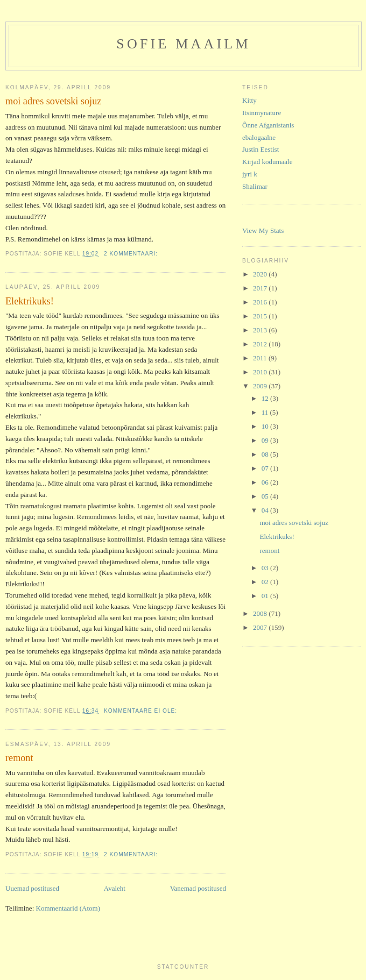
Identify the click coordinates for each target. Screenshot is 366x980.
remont (19, 758)
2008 (261, 613)
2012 (261, 344)
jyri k (250, 174)
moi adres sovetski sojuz (53, 101)
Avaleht (115, 888)
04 (266, 510)
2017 (261, 288)
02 (266, 582)
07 (266, 468)
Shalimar (255, 186)
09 (266, 440)
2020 (261, 274)
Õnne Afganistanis (268, 125)
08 (266, 454)
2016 (261, 302)
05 (266, 496)
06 (266, 482)
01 (266, 596)
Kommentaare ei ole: (142, 711)
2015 (261, 316)
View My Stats (263, 230)
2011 (261, 358)
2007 (261, 627)
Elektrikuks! (30, 301)
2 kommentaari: (132, 254)
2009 (261, 386)
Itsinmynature (262, 113)
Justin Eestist (261, 149)
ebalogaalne (259, 137)
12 (266, 398)
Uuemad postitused (32, 888)
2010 (261, 372)
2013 (261, 330)
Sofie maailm (183, 44)
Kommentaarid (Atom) (68, 908)
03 (266, 568)
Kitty (249, 100)
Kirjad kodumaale (268, 162)
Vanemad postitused (198, 888)
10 (266, 426)
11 (266, 412)
